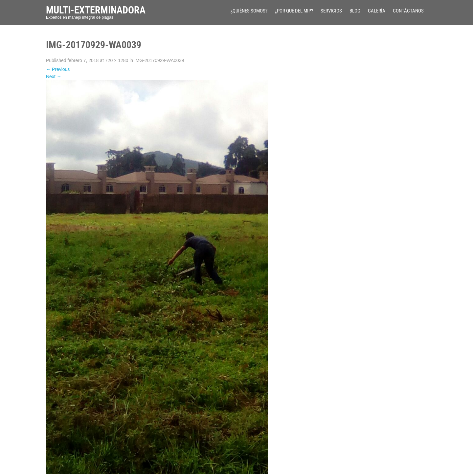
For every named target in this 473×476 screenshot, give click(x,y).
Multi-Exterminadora (96, 10)
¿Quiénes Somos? (249, 11)
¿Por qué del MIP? (294, 11)
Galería (377, 11)
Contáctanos (408, 11)
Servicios (331, 11)
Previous (58, 69)
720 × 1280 (117, 60)
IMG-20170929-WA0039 (159, 60)
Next (54, 76)
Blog (355, 11)
